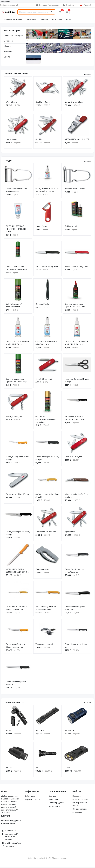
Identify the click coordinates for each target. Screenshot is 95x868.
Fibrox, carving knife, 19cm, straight (18, 534)
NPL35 (9, 769)
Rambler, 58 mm (43, 103)
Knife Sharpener (43, 570)
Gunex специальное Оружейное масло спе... (76, 307)
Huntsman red (12, 141)
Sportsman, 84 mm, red (46, 533)
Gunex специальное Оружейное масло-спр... (17, 269)
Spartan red (70, 533)
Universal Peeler (43, 305)
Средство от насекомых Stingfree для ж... (46, 344)
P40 (37, 769)
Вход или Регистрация (48, 5)
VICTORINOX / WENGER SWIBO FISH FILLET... (16, 609)
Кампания (53, 801)
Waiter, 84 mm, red (14, 418)
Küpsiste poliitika (32, 801)
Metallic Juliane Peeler (75, 190)
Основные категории (12, 19)
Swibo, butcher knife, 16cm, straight (47, 497)
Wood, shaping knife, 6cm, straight (77, 497)
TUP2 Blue (70, 732)
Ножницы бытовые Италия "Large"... (77, 382)
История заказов (80, 801)
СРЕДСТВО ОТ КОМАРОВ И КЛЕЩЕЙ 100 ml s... (17, 344)
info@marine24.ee (13, 844)
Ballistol (69, 19)
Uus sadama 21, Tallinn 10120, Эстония (12, 838)
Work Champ (12, 103)
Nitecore (45, 19)
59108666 (9, 848)
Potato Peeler (41, 228)
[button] (30, 36)
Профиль (69, 5)
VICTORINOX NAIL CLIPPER (77, 141)
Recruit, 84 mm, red (74, 458)
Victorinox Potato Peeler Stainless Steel (16, 191)
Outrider (39, 141)
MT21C (9, 732)
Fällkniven (56, 19)
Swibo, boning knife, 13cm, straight (18, 459)
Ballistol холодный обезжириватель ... (14, 307)
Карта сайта (54, 807)
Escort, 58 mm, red (44, 380)
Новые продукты (56, 804)
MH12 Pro (40, 732)
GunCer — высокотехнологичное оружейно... (46, 420)
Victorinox (31, 19)
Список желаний (80, 810)
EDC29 (68, 769)
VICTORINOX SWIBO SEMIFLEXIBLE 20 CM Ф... (17, 572)
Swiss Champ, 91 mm (74, 103)
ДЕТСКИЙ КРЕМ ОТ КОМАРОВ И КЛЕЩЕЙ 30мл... (16, 230)
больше (88, 75)
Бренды (52, 797)
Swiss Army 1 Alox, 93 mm (17, 495)
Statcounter (5, 1)
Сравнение (78, 814)
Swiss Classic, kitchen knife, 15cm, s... (75, 572)
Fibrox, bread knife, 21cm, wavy (76, 647)
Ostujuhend (30, 797)
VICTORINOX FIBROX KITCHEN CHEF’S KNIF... (76, 419)
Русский (86, 5)
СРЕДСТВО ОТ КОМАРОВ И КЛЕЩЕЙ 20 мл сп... (47, 191)
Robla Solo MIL (71, 228)
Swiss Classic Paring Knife (47, 268)
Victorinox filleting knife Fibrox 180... (75, 609)
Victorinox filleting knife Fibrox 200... (16, 684)
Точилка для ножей (44, 645)
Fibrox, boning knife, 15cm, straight (47, 459)
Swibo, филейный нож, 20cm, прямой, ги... (16, 647)
